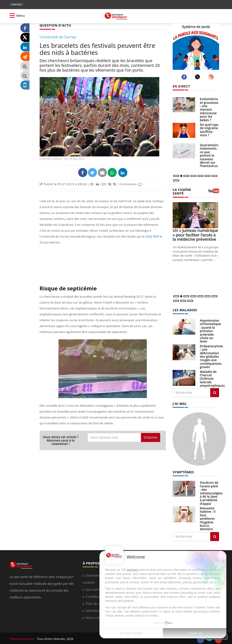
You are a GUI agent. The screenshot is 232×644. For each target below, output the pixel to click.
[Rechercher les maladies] (215, 392)
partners (133, 570)
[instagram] (211, 77)
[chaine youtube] (214, 192)
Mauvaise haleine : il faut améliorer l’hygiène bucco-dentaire (208, 517)
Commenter (131, 184)
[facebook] (185, 77)
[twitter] (198, 77)
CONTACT (17, 4)
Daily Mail (152, 236)
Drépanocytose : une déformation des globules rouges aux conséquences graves (211, 356)
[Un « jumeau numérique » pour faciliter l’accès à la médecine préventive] (196, 215)
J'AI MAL (180, 403)
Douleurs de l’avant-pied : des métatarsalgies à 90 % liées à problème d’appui (211, 492)
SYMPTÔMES (183, 471)
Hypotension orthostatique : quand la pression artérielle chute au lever (210, 330)
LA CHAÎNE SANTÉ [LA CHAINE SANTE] (182, 191)
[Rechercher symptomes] (215, 535)
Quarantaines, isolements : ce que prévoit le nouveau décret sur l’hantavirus (211, 155)
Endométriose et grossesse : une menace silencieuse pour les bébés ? (210, 109)
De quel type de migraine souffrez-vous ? (209, 130)
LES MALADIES (184, 309)
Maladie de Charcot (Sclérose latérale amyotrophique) (212, 378)
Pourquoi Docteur (22, 638)
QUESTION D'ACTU (55, 25)
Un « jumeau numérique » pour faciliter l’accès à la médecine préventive (195, 234)
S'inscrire (151, 437)
